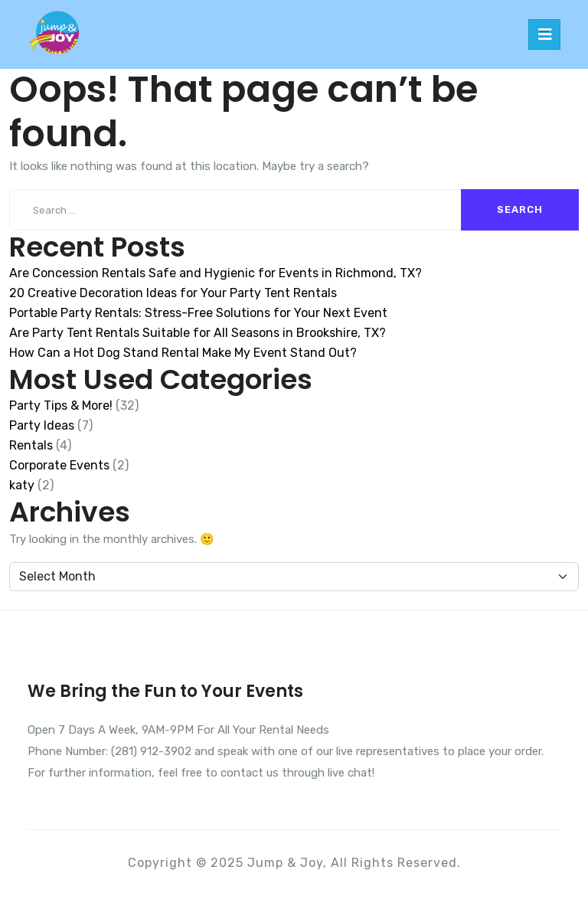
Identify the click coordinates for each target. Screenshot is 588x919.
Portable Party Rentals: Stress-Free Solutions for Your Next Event (198, 313)
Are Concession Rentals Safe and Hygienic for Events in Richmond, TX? (216, 273)
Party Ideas (42, 425)
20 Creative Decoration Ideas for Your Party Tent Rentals (173, 293)
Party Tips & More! (61, 406)
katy (22, 485)
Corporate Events (59, 465)
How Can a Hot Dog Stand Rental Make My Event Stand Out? (183, 353)
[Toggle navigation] (544, 34)
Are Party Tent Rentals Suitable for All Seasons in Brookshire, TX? (198, 333)
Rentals (31, 445)
